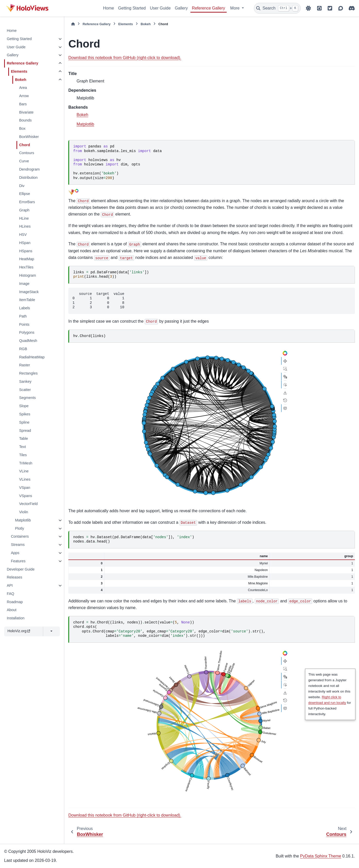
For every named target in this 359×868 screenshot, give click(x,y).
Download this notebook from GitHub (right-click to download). (125, 58)
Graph (24, 210)
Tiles (23, 455)
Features (18, 561)
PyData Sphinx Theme (321, 856)
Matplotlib (23, 520)
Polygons (27, 332)
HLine (24, 218)
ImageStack (29, 292)
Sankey (25, 381)
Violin (24, 512)
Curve (24, 161)
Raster (24, 365)
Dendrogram (29, 169)
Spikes (25, 414)
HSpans (26, 251)
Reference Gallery (209, 8)
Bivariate (26, 112)
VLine (24, 471)
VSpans (25, 496)
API (10, 585)
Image (24, 284)
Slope (24, 406)
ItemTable (27, 300)
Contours (26, 153)
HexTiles (26, 267)
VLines (25, 479)
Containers (20, 536)
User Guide (160, 8)
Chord (24, 145)
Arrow (24, 96)
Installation (16, 618)
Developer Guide (21, 569)
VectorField (28, 504)
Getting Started (132, 8)
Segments (27, 398)
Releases (14, 577)
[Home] (73, 24)
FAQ (10, 594)
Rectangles (28, 373)
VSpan (25, 488)
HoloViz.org (19, 631)
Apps (15, 553)
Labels (24, 308)
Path (23, 316)
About (12, 610)
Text (22, 447)
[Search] (277, 8)
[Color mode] (308, 8)
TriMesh (26, 463)
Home (109, 8)
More (236, 8)
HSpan (25, 243)
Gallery (181, 8)
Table (23, 438)
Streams (18, 545)
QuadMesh (28, 341)
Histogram (27, 275)
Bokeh (21, 80)
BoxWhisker (29, 137)
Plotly (19, 528)
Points (24, 324)
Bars (23, 104)
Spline (24, 422)
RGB (23, 349)
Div (22, 186)
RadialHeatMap (32, 357)
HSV (23, 235)
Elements (19, 71)
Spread (25, 431)
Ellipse (24, 194)
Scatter (25, 390)
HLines (25, 226)
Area (23, 88)
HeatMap (26, 259)
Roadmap (15, 602)
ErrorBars (27, 202)
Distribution (28, 178)
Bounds (25, 120)
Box (22, 128)
